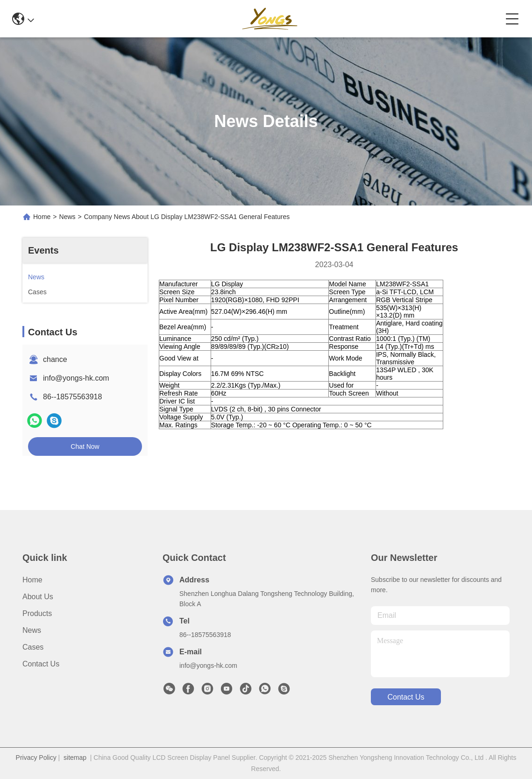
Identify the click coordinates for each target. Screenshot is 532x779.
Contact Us (41, 664)
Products (37, 613)
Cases (33, 647)
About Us (38, 597)
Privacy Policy (36, 758)
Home (42, 217)
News (67, 217)
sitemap (75, 758)
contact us (406, 697)
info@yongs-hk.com (76, 378)
